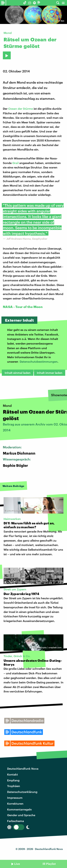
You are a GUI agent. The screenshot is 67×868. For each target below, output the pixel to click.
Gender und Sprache (21, 815)
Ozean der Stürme (21, 109)
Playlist (51, 864)
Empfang (13, 780)
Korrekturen (15, 803)
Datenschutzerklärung (22, 792)
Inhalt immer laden (50, 373)
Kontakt (13, 774)
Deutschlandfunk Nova (23, 769)
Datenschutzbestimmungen (39, 361)
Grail (15, 163)
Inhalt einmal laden (18, 373)
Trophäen (14, 786)
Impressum (15, 798)
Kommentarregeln (19, 809)
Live (17, 864)
